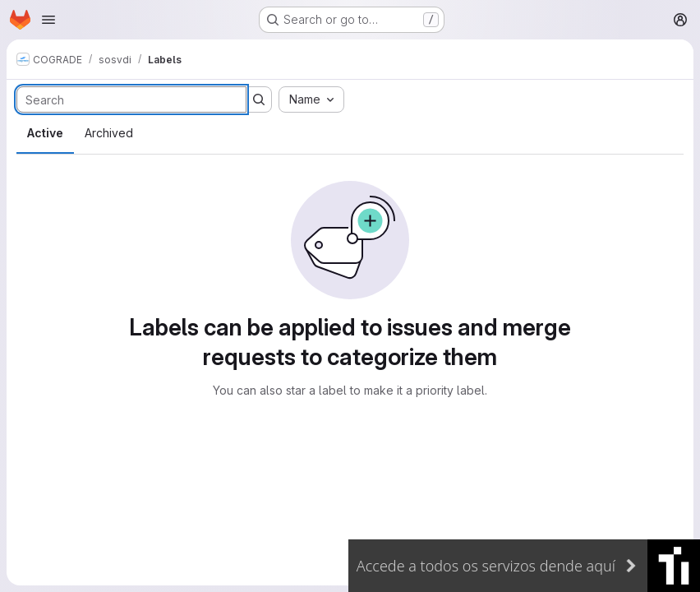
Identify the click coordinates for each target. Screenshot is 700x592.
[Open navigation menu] (48, 20)
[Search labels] (131, 99)
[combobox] (311, 99)
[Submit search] (259, 99)
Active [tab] (45, 133)
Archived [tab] (109, 133)
